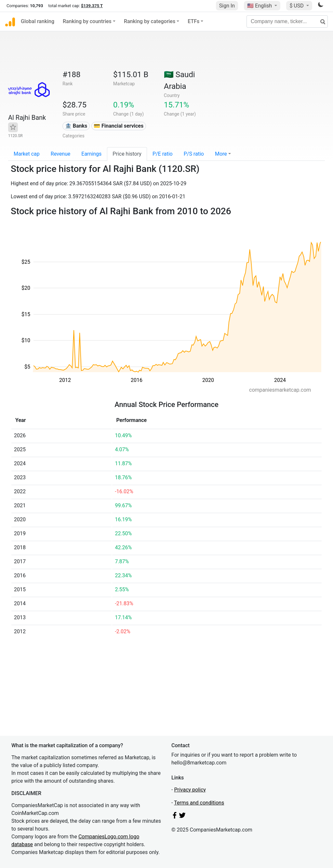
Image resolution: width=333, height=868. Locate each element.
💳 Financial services (119, 126)
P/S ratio (194, 154)
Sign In (227, 6)
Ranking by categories (150, 21)
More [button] (221, 154)
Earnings (91, 154)
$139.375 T (92, 6)
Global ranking (38, 21)
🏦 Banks (76, 126)
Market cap (27, 154)
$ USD (297, 6)
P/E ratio (163, 154)
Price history (127, 154)
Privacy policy (190, 790)
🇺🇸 (260, 6)
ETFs (193, 21)
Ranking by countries (87, 21)
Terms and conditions (199, 803)
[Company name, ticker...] (287, 21)
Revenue (61, 154)
